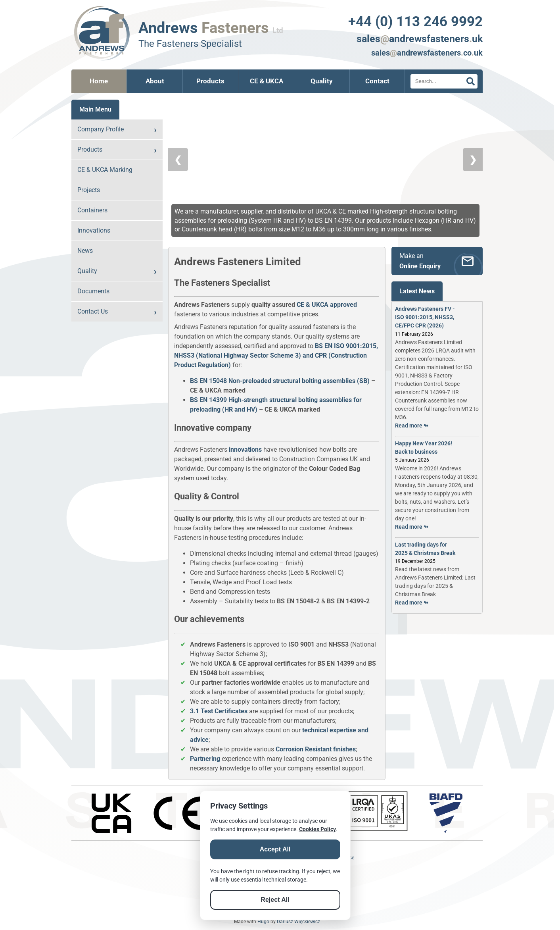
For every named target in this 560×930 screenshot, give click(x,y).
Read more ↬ (412, 426)
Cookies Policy (317, 829)
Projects (89, 190)
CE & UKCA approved (327, 305)
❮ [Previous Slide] (178, 167)
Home (99, 81)
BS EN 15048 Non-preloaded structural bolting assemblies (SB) (280, 381)
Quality (322, 81)
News (85, 251)
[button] (292, 110)
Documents (93, 291)
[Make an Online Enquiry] (437, 261)
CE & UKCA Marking (105, 170)
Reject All (275, 900)
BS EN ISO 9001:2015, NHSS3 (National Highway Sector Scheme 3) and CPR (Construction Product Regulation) (276, 355)
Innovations (94, 230)
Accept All (275, 849)
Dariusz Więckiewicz (298, 922)
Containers (92, 210)
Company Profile (101, 129)
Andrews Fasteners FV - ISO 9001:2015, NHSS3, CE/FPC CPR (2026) (425, 317)
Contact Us (93, 311)
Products (210, 81)
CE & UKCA (267, 81)
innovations (245, 450)
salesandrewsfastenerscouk (427, 53)
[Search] (444, 81)
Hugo (263, 922)
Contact (377, 81)
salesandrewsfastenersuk (420, 39)
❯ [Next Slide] (473, 167)
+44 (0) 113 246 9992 (415, 21)
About (155, 81)
